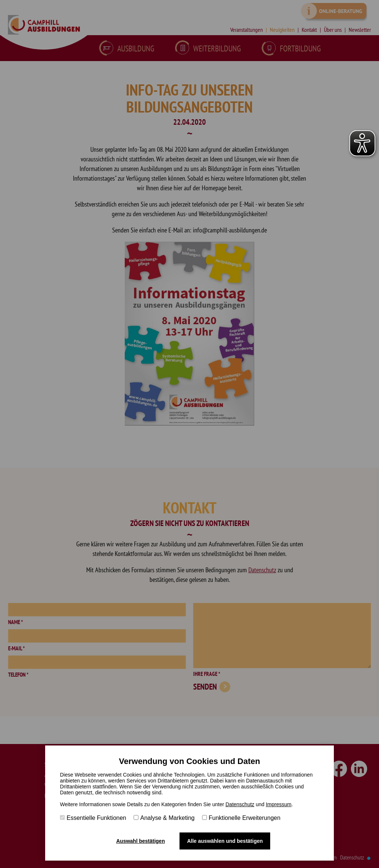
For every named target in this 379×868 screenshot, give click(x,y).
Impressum (279, 804)
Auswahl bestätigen (140, 841)
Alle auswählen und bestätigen (225, 841)
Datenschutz (240, 804)
